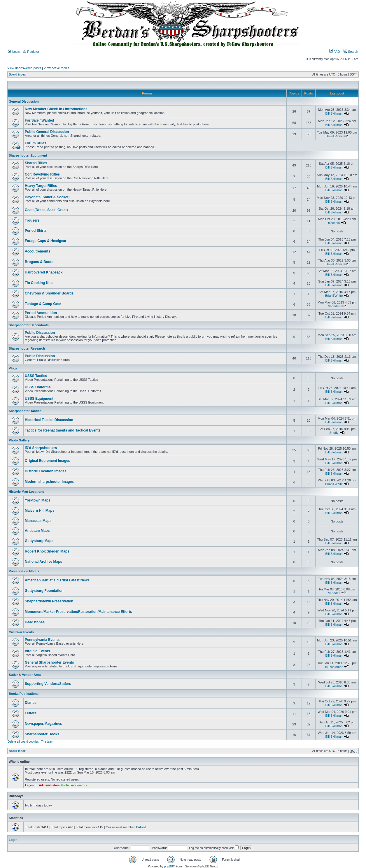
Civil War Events (21, 632)
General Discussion (24, 101)
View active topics (56, 68)
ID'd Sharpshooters (41, 448)
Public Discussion (40, 333)
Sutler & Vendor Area (25, 675)
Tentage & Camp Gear (43, 304)
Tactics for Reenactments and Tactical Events (63, 430)
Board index (17, 74)
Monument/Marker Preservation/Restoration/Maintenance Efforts (78, 612)
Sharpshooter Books (42, 734)
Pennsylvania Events (42, 640)
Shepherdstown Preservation (49, 601)
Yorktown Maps (38, 500)
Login (14, 52)
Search (351, 52)
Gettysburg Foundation (44, 591)
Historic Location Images (46, 471)
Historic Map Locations (26, 492)
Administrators (49, 785)
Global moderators (74, 785)
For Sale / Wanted (39, 120)
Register (31, 52)
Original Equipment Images (47, 461)
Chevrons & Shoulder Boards (49, 293)
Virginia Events (37, 651)
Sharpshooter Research (27, 348)
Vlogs (13, 368)
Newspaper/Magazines (43, 724)
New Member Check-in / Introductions (56, 109)
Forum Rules (35, 143)
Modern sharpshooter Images (49, 482)
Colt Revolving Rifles (42, 174)
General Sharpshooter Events (49, 662)
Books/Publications (24, 694)
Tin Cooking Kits (39, 283)
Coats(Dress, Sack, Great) (46, 210)
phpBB (169, 866)
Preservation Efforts (24, 571)
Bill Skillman (334, 113)
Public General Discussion (47, 132)
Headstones (35, 622)
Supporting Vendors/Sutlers (48, 684)
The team (47, 742)
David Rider (334, 136)
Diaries (31, 703)
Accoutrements (37, 251)
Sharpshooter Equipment (28, 155)
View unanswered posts (24, 68)
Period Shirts (36, 231)
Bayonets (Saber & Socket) (47, 197)
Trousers (32, 220)
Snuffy (334, 433)
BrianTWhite (334, 296)
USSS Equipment (39, 399)
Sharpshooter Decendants (29, 325)
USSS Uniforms (38, 387)
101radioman (334, 667)
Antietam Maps (37, 531)
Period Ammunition (41, 313)
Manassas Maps (38, 521)
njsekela (334, 223)
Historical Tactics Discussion (49, 420)
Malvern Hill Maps (40, 511)
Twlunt (141, 827)
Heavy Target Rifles (41, 186)
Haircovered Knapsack (44, 272)
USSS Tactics (36, 376)
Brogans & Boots (39, 262)
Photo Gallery (19, 440)
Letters (31, 713)
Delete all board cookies (23, 742)
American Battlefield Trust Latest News (57, 580)
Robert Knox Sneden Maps (47, 551)
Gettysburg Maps (39, 541)
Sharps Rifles (36, 163)
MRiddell (334, 306)
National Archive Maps (43, 562)
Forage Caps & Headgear (46, 241)
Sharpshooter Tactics (25, 411)
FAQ (335, 52)
